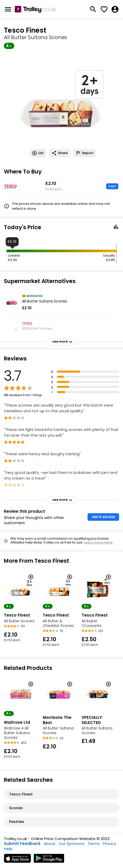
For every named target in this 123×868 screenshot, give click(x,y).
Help (8, 849)
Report (85, 153)
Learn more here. (99, 542)
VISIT (112, 186)
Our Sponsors (72, 844)
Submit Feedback (22, 844)
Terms (94, 844)
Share (60, 153)
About (50, 844)
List (38, 153)
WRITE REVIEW (103, 517)
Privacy (110, 844)
